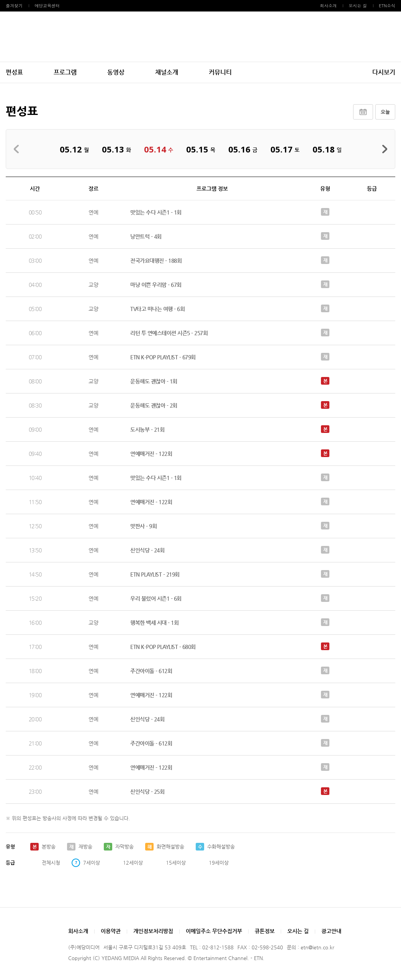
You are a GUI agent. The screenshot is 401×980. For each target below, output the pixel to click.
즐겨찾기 (14, 6)
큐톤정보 (265, 931)
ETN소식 (387, 6)
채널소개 (167, 72)
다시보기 (384, 72)
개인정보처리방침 (153, 931)
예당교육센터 (47, 6)
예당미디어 (201, 37)
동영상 (116, 72)
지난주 (19, 149)
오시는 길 (358, 6)
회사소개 (328, 6)
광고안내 (331, 931)
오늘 (385, 112)
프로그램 (65, 72)
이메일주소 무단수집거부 (214, 931)
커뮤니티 (220, 72)
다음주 (382, 149)
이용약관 (111, 931)
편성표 (14, 72)
